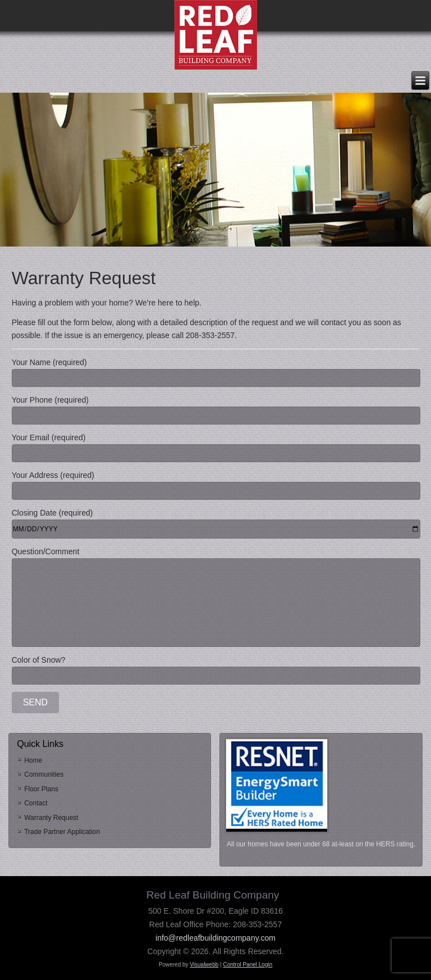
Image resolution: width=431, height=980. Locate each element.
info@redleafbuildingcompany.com (215, 938)
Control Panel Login (247, 965)
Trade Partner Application (62, 832)
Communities (44, 774)
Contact (36, 803)
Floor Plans (41, 789)
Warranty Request (51, 818)
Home (33, 760)
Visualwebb (204, 965)
